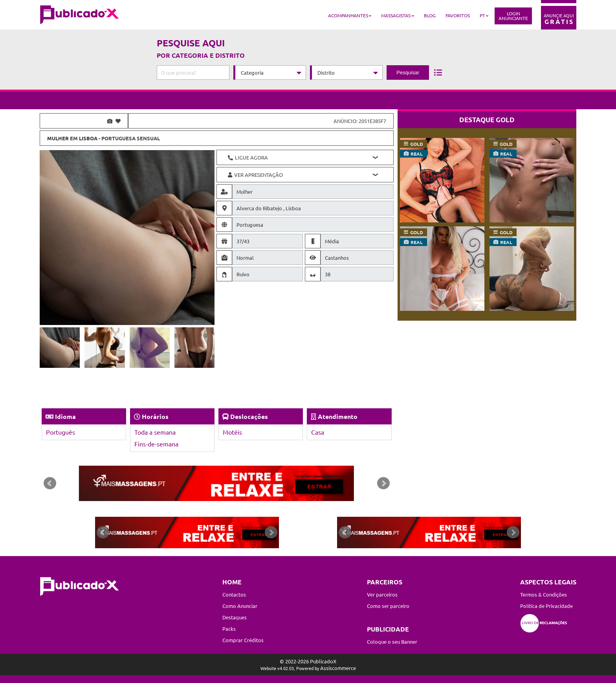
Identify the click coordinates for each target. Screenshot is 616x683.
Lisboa (88, 138)
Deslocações (249, 416)
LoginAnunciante (513, 16)
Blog (430, 15)
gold (417, 144)
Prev (50, 483)
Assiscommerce (338, 668)
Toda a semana (155, 432)
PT (482, 15)
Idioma (65, 416)
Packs (229, 629)
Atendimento (338, 416)
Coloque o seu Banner (392, 642)
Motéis (232, 432)
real (417, 154)
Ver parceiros (382, 594)
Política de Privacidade (546, 606)
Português (60, 432)
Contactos (234, 594)
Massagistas (396, 15)
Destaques (235, 617)
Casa (318, 432)
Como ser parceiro (388, 606)
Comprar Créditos (243, 640)
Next (383, 483)
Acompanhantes (348, 15)
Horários (155, 416)
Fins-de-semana (156, 444)
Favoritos (458, 15)
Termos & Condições (544, 594)
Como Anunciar (240, 606)
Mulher (58, 138)
